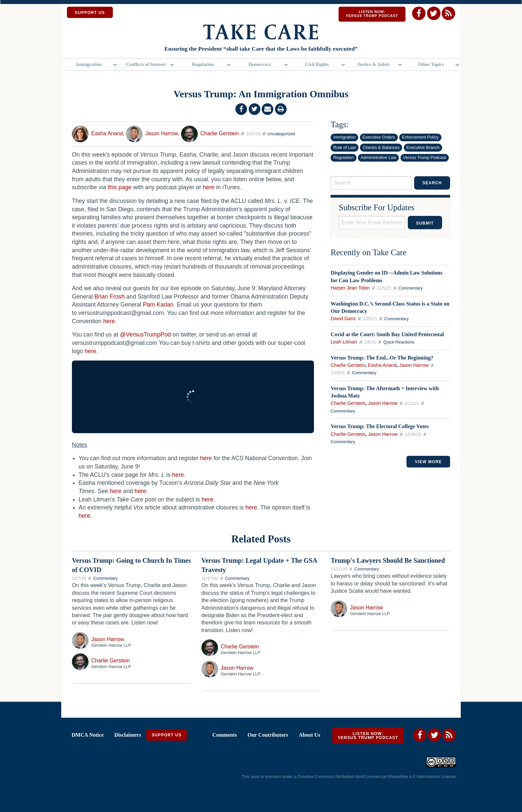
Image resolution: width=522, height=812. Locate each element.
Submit (425, 223)
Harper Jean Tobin (350, 288)
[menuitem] (90, 65)
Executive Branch (423, 147)
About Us (309, 735)
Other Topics (431, 65)
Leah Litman (344, 342)
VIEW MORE (428, 462)
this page (120, 187)
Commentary (411, 288)
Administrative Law (378, 157)
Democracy (260, 65)
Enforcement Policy (420, 137)
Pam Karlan (158, 305)
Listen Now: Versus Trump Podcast (372, 14)
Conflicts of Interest (146, 65)
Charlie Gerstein (220, 133)
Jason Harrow (162, 133)
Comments (225, 735)
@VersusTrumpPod (145, 335)
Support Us (166, 735)
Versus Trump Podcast (425, 157)
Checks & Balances (381, 147)
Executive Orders (379, 137)
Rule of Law (345, 147)
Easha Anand (107, 133)
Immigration (89, 65)
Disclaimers (128, 735)
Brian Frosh (109, 297)
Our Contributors (268, 735)
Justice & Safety (374, 65)
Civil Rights (317, 65)
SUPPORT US (90, 13)
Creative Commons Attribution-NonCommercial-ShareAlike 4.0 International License (377, 777)
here (209, 187)
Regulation (203, 65)
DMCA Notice (88, 735)
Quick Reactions (399, 342)
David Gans (343, 319)
